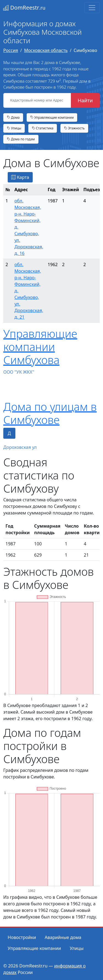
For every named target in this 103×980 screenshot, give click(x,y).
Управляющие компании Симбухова (40, 347)
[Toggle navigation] (92, 8)
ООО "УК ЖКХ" (19, 372)
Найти (85, 100)
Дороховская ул (20, 447)
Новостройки (22, 937)
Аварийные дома (63, 937)
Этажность (74, 128)
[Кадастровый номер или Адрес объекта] (37, 100)
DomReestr (24, 8)
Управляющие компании (52, 117)
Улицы (14, 128)
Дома (13, 117)
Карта (20, 177)
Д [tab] (9, 433)
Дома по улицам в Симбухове (50, 413)
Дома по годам (21, 139)
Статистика (43, 128)
